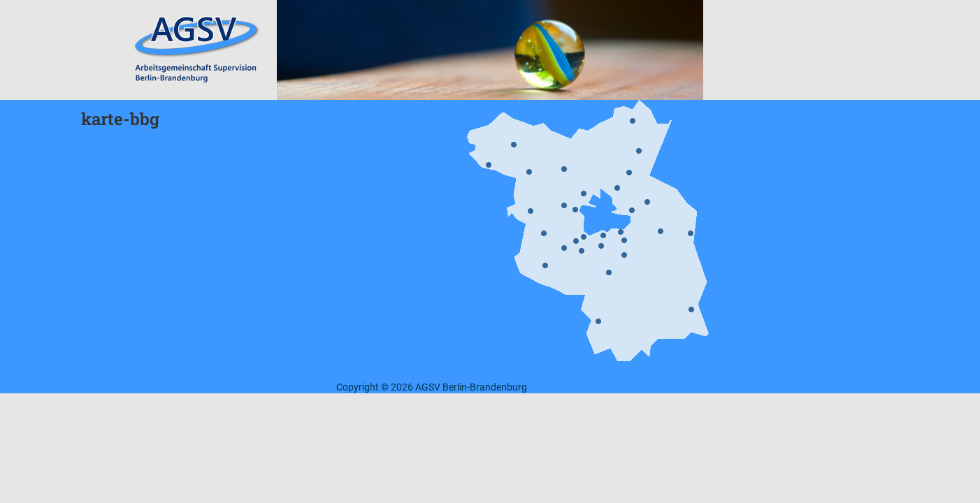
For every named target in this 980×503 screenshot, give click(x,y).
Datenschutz (616, 387)
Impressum (558, 387)
